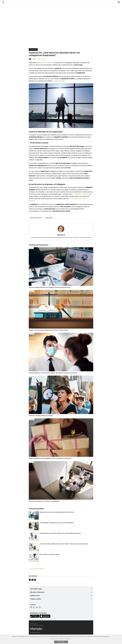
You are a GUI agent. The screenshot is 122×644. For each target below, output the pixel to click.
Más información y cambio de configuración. (61, 639)
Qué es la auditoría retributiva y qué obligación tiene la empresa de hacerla (49, 287)
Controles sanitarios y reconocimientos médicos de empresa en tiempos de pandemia (53, 373)
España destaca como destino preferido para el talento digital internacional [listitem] (60, 533)
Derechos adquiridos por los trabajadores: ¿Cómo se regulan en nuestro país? (50, 458)
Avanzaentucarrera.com (35, 633)
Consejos (31, 248)
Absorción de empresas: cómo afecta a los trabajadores (44, 501)
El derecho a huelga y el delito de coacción (41, 416)
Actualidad (33, 49)
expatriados (49, 218)
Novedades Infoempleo (34, 540)
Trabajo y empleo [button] (36, 599)
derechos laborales (36, 218)
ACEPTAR (61, 642)
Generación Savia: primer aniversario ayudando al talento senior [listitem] (57, 512)
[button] (119, 2)
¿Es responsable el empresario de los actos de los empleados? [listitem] (57, 523)
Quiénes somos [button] (35, 596)
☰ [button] (3, 2)
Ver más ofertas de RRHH (37, 569)
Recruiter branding (33, 550)
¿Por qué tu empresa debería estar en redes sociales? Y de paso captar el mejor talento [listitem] (64, 544)
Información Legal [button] (36, 589)
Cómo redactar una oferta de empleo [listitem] (50, 554)
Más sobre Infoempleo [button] (37, 592)
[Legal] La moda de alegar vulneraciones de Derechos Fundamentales (48, 330)
